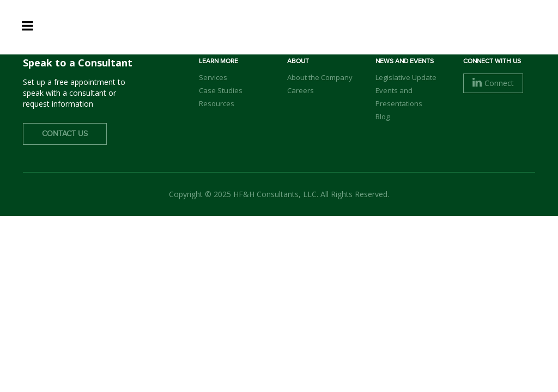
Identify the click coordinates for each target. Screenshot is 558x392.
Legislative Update (406, 77)
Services (213, 77)
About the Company (320, 77)
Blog (383, 117)
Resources (217, 103)
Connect (493, 83)
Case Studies (221, 90)
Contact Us (65, 134)
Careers (301, 90)
